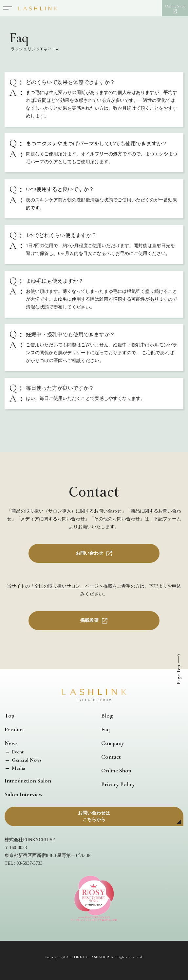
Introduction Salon (28, 781)
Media (18, 768)
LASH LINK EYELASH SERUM (87, 957)
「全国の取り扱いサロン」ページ (64, 586)
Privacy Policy (118, 784)
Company (113, 743)
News (11, 743)
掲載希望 (89, 620)
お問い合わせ (89, 553)
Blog (107, 716)
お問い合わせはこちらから (94, 816)
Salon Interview (24, 794)
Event (17, 752)
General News (26, 760)
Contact (111, 757)
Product (14, 729)
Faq (105, 729)
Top (9, 716)
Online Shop (116, 770)
